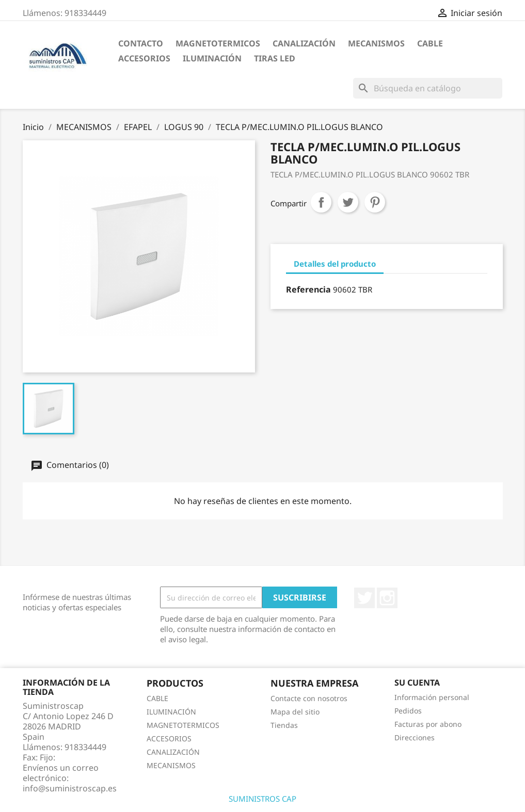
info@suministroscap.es (70, 788)
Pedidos (408, 711)
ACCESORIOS (144, 58)
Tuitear (348, 202)
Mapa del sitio (295, 712)
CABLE (430, 43)
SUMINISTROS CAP (262, 799)
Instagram (387, 598)
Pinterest (375, 202)
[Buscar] (428, 88)
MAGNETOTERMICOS (218, 43)
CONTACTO (141, 43)
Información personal (432, 697)
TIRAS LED (275, 58)
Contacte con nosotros (309, 698)
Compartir (321, 202)
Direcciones (415, 737)
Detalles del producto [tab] (335, 264)
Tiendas (284, 725)
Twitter (364, 598)
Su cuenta (417, 683)
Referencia (308, 289)
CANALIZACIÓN (304, 43)
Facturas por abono (428, 724)
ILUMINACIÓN (212, 58)
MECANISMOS (376, 43)
